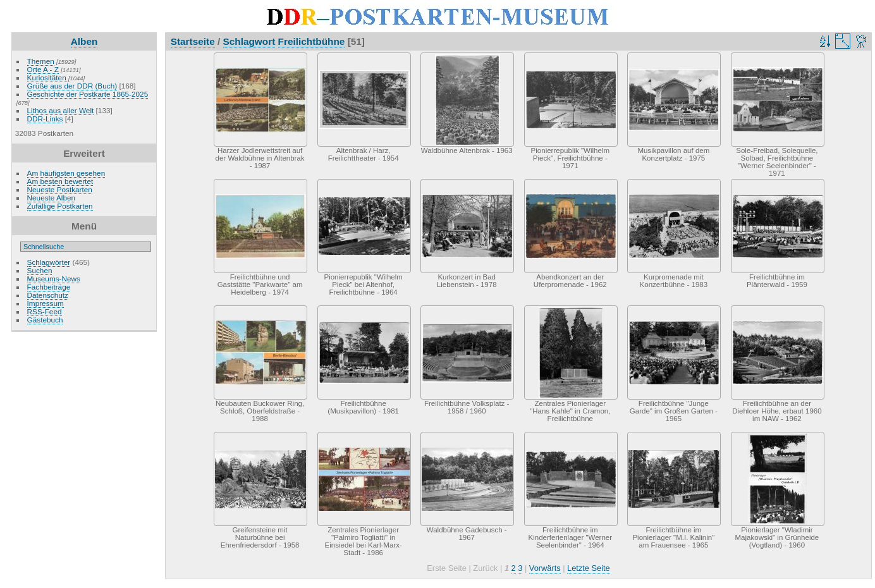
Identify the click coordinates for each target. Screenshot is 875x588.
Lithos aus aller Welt (61, 110)
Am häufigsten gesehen (66, 173)
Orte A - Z (43, 69)
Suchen (40, 270)
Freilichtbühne (312, 41)
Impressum (46, 303)
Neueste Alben (52, 198)
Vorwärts (545, 568)
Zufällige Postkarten (60, 206)
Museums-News (54, 279)
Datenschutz (48, 295)
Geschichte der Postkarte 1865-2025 (88, 94)
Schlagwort (249, 41)
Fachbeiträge (49, 287)
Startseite (193, 41)
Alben (84, 41)
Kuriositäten (48, 77)
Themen (41, 61)
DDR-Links (45, 119)
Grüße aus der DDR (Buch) (72, 86)
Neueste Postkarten (60, 189)
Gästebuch (45, 320)
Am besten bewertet (60, 181)
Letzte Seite (589, 568)
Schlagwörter (49, 262)
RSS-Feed (45, 311)
